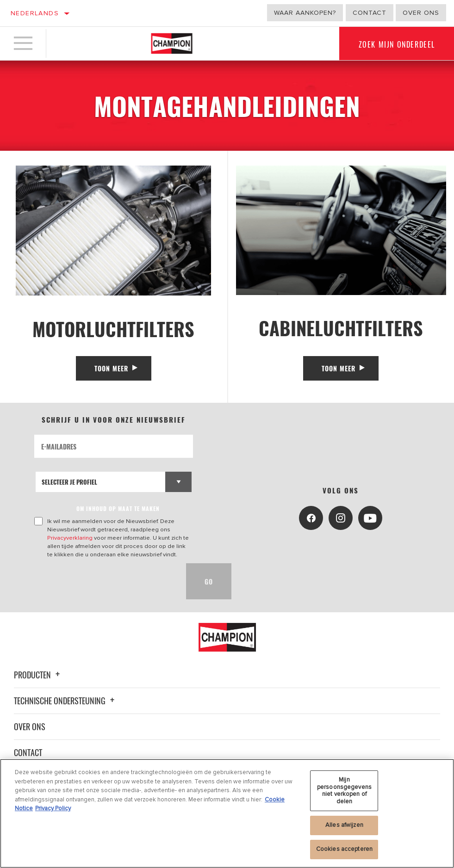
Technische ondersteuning (65, 701)
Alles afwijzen (344, 829)
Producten (38, 675)
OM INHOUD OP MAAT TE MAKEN (118, 508)
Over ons (421, 13)
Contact (370, 13)
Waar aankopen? (305, 13)
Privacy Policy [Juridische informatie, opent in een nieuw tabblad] (53, 812)
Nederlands (35, 13)
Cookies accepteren (344, 853)
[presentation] (105, 581)
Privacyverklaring (70, 538)
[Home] (172, 43)
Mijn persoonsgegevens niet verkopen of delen (344, 794)
